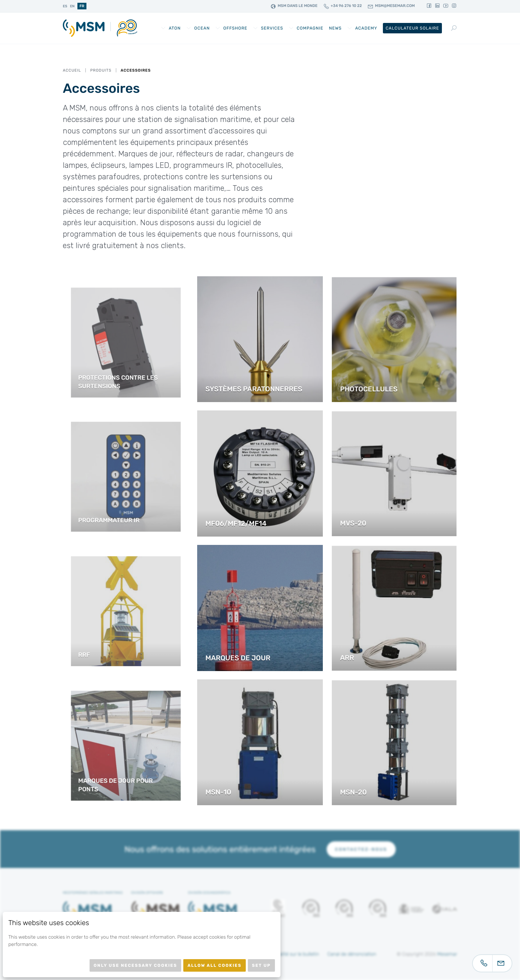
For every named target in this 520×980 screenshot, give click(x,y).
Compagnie (310, 28)
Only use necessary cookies (135, 965)
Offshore (235, 28)
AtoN (175, 28)
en (72, 6)
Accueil (72, 70)
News (336, 28)
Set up (261, 965)
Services (272, 28)
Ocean (202, 28)
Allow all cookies (215, 965)
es (65, 6)
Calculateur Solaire (412, 28)
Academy (366, 28)
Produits (101, 70)
